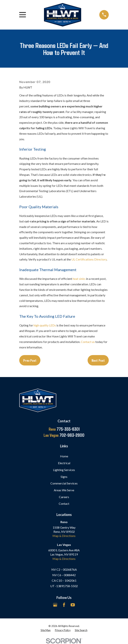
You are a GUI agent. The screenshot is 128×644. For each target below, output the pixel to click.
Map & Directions (64, 536)
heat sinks (79, 279)
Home (64, 456)
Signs (64, 477)
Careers (64, 497)
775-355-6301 (64, 429)
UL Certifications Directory (89, 259)
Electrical (64, 463)
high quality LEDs (45, 325)
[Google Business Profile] (55, 605)
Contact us (88, 342)
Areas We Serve (64, 490)
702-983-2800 (64, 435)
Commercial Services (64, 483)
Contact (64, 504)
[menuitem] (46, 630)
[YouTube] (73, 605)
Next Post (98, 360)
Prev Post (30, 360)
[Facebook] (64, 605)
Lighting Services (64, 470)
